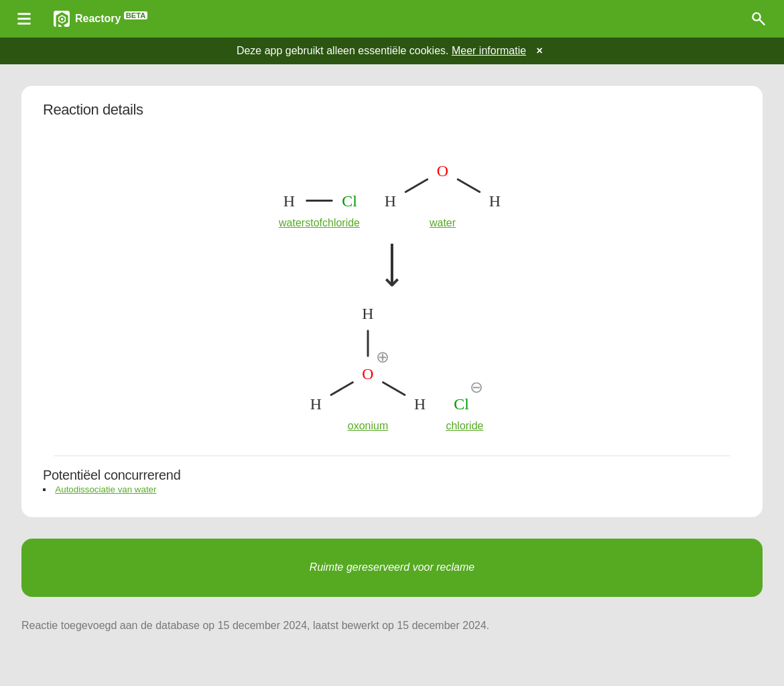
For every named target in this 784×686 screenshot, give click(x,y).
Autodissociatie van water (106, 489)
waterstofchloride (319, 223)
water (443, 223)
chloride (464, 426)
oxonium (368, 426)
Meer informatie (489, 51)
